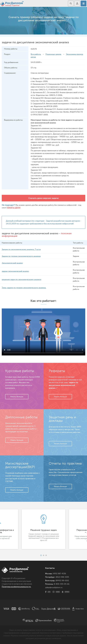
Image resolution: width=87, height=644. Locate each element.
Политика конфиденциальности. (16, 587)
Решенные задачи (53, 54)
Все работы (36, 54)
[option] (44, 529)
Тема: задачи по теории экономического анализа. (24, 288)
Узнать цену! (14, 208)
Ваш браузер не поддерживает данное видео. (43, 332)
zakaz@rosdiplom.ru (54, 588)
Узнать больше (17, 397)
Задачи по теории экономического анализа (21, 256)
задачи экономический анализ (15, 271)
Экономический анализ (12, 263)
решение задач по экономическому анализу (21, 280)
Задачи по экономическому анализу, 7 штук (21, 249)
